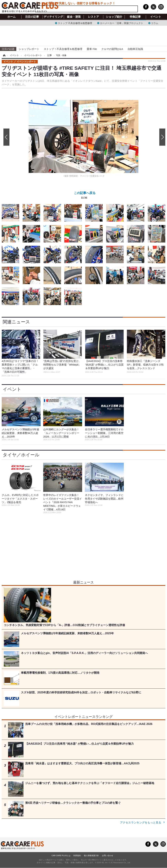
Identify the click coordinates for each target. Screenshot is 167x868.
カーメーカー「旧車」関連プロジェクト (122, 23)
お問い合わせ (108, 855)
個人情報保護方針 (91, 855)
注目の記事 (32, 17)
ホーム (11, 17)
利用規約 (77, 855)
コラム (155, 23)
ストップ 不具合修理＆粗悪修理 (75, 23)
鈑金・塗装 (74, 17)
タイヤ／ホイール (21, 455)
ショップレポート (29, 49)
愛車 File (92, 49)
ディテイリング (53, 17)
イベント (156, 17)
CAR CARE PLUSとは (61, 855)
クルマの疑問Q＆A (112, 49)
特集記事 (135, 17)
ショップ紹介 (114, 17)
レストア (93, 17)
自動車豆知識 (135, 49)
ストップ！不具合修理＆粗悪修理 (63, 49)
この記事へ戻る (85, 196)
